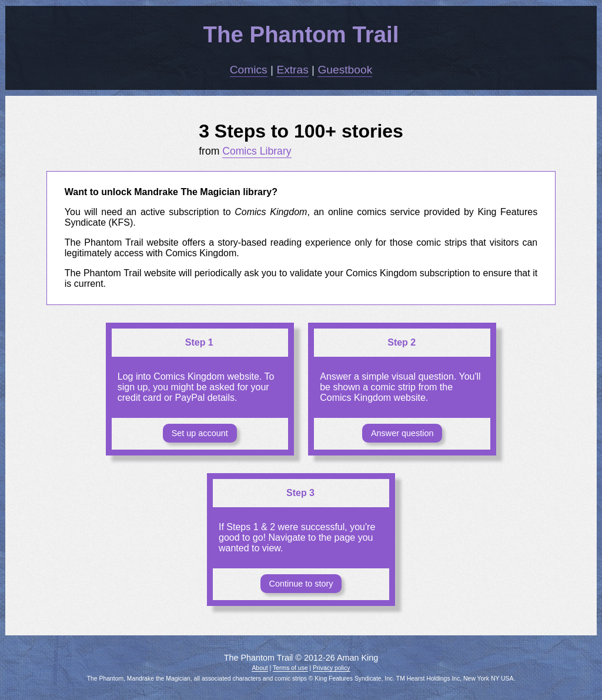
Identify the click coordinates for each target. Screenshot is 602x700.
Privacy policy (332, 668)
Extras (292, 70)
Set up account (200, 433)
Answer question (402, 433)
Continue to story (301, 584)
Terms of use (290, 668)
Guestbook (345, 70)
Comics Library (257, 151)
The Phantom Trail (301, 34)
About (260, 668)
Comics (249, 70)
